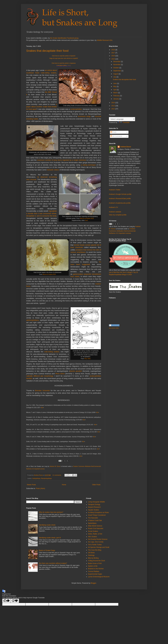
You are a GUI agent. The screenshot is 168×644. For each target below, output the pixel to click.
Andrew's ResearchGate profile (120, 199)
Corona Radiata (94, 571)
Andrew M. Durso (55, 466)
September (117, 71)
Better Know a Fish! (95, 563)
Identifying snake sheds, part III (50, 538)
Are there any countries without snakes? (53, 563)
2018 (113, 50)
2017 (113, 53)
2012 (113, 109)
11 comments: (57, 475)
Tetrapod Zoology (94, 504)
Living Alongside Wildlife (97, 502)
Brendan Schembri (42, 391)
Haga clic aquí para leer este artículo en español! (64, 58)
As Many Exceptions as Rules (99, 512)
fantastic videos (53, 170)
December (117, 62)
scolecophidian (76, 109)
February (117, 96)
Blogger (93, 583)
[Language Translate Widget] (122, 119)
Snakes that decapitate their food (47, 51)
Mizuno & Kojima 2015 (87, 218)
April (115, 90)
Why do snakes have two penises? (51, 512)
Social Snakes (93, 531)
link (42, 408)
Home (64, 485)
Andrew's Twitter (115, 190)
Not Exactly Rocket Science (98, 539)
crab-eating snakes (52, 352)
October (116, 68)
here (86, 220)
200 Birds (91, 553)
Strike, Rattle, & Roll (95, 534)
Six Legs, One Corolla (96, 542)
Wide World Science (95, 526)
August (116, 74)
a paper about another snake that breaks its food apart (42, 107)
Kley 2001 (87, 359)
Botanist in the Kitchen (96, 569)
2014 (113, 103)
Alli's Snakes (93, 537)
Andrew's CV (113, 207)
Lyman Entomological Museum (99, 577)
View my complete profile (118, 215)
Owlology (91, 555)
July (115, 77)
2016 (113, 56)
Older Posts (96, 485)
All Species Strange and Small (99, 547)
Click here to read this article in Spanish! (64, 56)
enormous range (84, 116)
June (115, 83)
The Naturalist (93, 518)
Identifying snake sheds (47, 525)
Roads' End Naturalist (96, 529)
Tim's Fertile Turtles (95, 545)
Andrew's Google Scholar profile (120, 194)
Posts (113, 132)
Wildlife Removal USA (105, 40)
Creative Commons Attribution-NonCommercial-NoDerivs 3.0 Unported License (122, 231)
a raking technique (88, 165)
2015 (113, 59)
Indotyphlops (36, 478)
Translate (124, 122)
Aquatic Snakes (94, 510)
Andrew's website (115, 212)
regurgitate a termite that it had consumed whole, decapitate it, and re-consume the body (42, 213)
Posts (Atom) (40, 488)
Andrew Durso (126, 147)
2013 (113, 106)
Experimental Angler (95, 574)
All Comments (116, 136)
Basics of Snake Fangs (47, 550)
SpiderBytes (92, 523)
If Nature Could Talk (95, 521)
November (117, 65)
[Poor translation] (15, 601)
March (116, 93)
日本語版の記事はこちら (64, 66)
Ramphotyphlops (46, 478)
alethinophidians (32, 320)
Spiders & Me (93, 566)
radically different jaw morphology (40, 376)
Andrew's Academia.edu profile (120, 203)
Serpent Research (94, 507)
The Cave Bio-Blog (95, 550)
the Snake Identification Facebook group (64, 38)
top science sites (114, 328)
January (116, 99)
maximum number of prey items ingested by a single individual (62, 160)
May (115, 86)
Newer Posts (31, 485)
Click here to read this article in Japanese (64, 63)
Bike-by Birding (93, 558)
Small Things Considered (97, 515)
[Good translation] (6, 601)
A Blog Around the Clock (97, 561)
